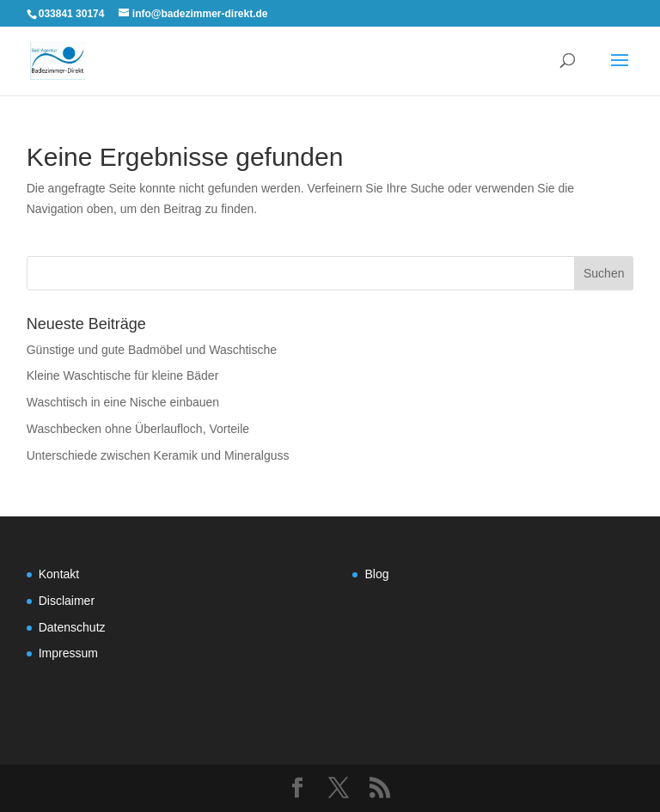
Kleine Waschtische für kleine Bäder (123, 375)
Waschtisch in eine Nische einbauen (123, 402)
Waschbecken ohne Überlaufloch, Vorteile (138, 429)
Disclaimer (67, 601)
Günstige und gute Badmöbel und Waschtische (152, 350)
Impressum (68, 653)
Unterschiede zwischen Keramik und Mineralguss (158, 455)
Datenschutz (72, 627)
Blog (376, 574)
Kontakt (59, 574)
